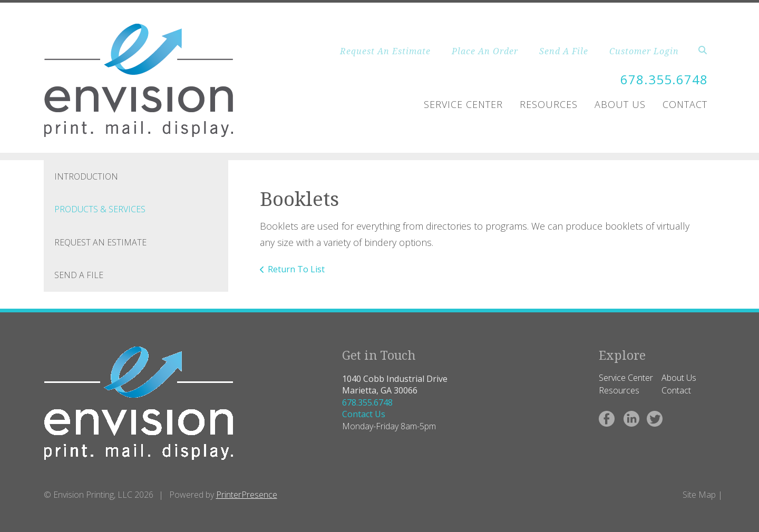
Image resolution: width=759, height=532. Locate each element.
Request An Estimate (385, 51)
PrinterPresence (247, 495)
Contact (685, 104)
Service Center (463, 104)
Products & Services (100, 209)
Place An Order (485, 51)
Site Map (699, 495)
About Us (620, 104)
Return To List (296, 269)
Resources (549, 104)
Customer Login (644, 51)
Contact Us (364, 414)
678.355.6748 (664, 79)
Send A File (564, 51)
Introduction (86, 176)
